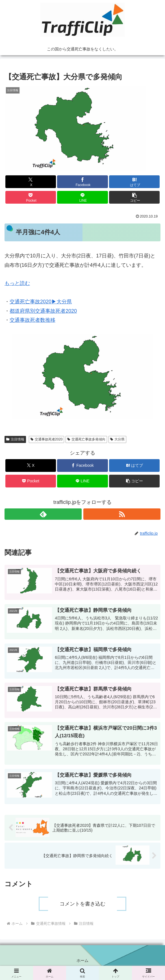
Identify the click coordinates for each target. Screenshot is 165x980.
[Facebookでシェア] (82, 182)
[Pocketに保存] (31, 197)
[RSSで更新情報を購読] (122, 514)
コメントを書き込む (82, 905)
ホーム (82, 962)
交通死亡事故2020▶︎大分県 (41, 302)
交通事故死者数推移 (32, 320)
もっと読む (17, 283)
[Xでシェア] (31, 182)
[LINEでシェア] (82, 197)
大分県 (117, 439)
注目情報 (15, 439)
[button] (134, 197)
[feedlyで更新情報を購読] (43, 514)
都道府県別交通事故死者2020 (43, 311)
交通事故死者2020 (47, 439)
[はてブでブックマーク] (134, 182)
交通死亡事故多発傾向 (86, 439)
